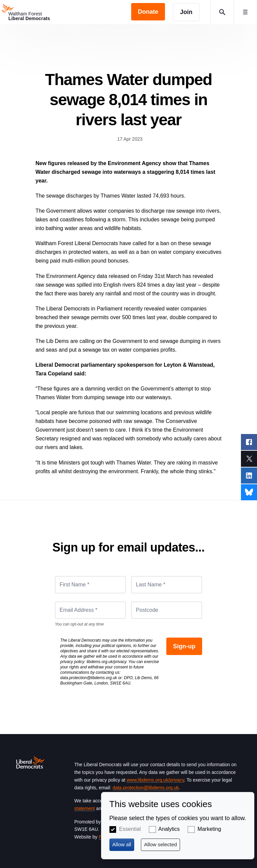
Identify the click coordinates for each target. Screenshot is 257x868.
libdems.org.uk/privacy (107, 662)
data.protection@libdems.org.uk (89, 678)
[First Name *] (90, 585)
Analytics (169, 829)
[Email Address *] (90, 610)
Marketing (209, 829)
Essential (130, 829)
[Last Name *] (167, 585)
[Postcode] (167, 610)
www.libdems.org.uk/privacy (155, 780)
